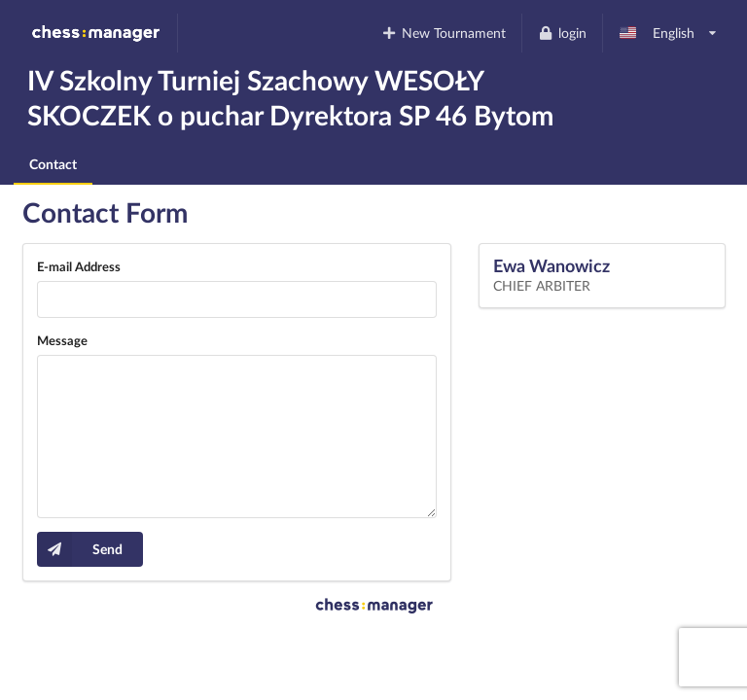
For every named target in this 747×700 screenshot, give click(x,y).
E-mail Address (79, 266)
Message (62, 340)
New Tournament (444, 33)
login (562, 33)
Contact (53, 164)
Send (80, 549)
